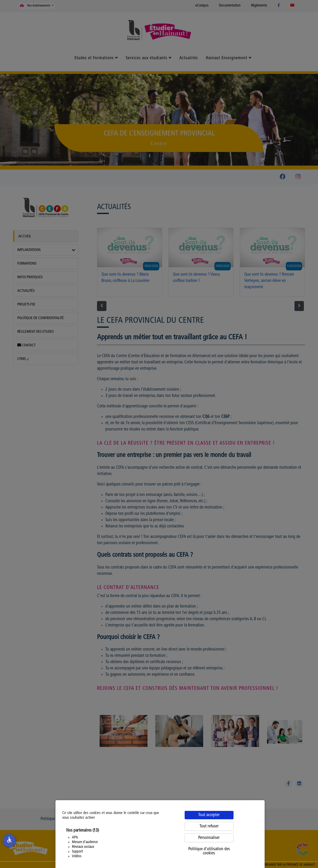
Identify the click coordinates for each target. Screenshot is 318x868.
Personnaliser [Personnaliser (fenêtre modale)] (209, 838)
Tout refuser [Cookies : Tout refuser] (209, 826)
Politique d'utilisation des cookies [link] (209, 851)
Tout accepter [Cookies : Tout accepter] (209, 815)
